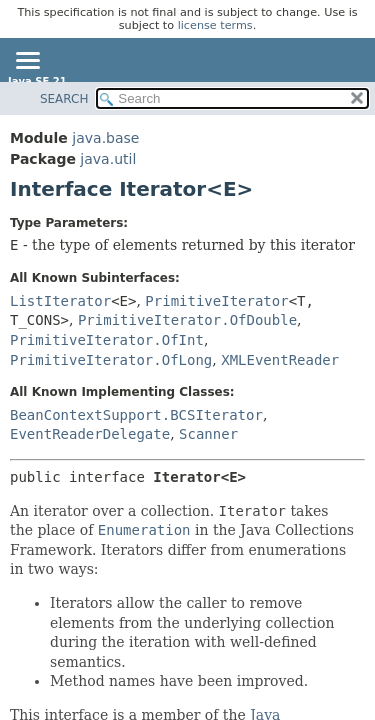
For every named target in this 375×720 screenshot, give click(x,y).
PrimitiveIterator (216, 301)
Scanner (208, 434)
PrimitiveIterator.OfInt (107, 340)
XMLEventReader (280, 360)
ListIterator (60, 301)
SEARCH (64, 99)
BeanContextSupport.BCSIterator (136, 415)
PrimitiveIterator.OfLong (111, 360)
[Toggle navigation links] (27, 62)
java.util (108, 159)
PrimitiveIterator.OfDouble (187, 320)
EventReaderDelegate (90, 434)
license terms (215, 25)
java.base (105, 138)
